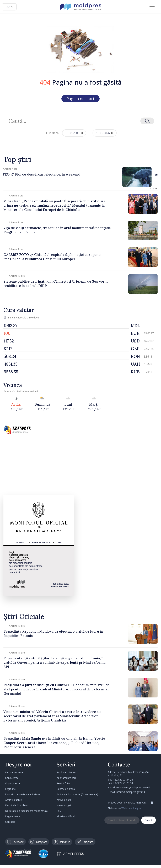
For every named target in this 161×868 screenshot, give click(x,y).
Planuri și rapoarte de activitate (22, 794)
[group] (80, 177)
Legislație (10, 789)
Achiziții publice (14, 800)
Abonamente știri (66, 778)
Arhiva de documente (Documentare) (77, 794)
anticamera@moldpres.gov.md (133, 787)
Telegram (85, 842)
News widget (64, 805)
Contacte (10, 822)
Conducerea (12, 778)
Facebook (15, 842)
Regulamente (13, 816)
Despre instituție (14, 772)
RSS (59, 811)
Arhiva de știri (64, 800)
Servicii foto (63, 783)
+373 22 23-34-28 (123, 780)
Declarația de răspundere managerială (26, 811)
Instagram (39, 842)
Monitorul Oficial (66, 816)
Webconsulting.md (132, 808)
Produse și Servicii (67, 772)
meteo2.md (32, 391)
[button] (151, 189)
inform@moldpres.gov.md (130, 792)
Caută (149, 820)
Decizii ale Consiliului (17, 805)
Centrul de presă (66, 789)
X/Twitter (62, 842)
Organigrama (12, 783)
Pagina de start (80, 99)
